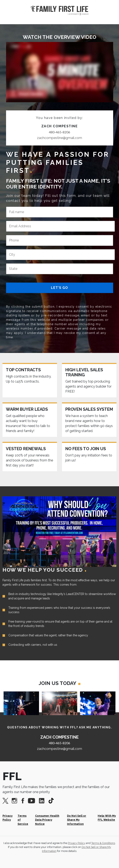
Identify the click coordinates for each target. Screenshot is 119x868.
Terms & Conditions (103, 843)
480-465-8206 (59, 132)
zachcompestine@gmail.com (59, 138)
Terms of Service (23, 820)
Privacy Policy (8, 818)
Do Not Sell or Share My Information (77, 820)
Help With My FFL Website (107, 818)
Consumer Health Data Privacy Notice (47, 820)
